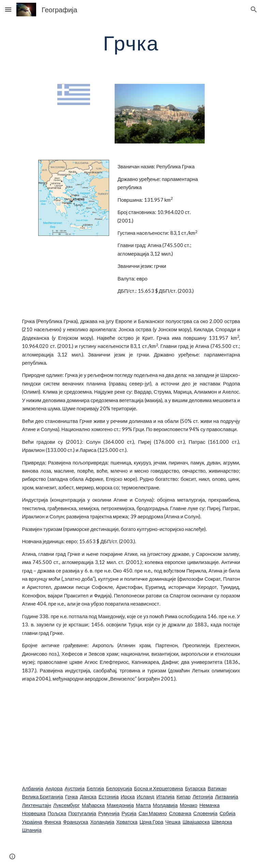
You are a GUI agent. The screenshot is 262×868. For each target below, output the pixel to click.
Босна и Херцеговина (158, 788)
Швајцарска (196, 822)
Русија (129, 813)
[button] (8, 9)
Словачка (180, 813)
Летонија (203, 797)
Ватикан (217, 788)
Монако (189, 805)
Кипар (184, 797)
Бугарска (195, 788)
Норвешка (34, 813)
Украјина (32, 822)
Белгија (95, 788)
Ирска (128, 797)
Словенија (206, 813)
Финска (53, 822)
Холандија (102, 822)
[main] (131, 43)
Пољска (57, 813)
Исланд (145, 797)
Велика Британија (42, 797)
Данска (88, 797)
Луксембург (67, 805)
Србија (227, 813)
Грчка (71, 797)
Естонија (109, 797)
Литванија (227, 797)
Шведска (222, 822)
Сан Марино (153, 813)
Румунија (109, 813)
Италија (165, 797)
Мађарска (93, 805)
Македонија (120, 805)
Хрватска (127, 822)
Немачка (209, 805)
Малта (143, 805)
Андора (54, 788)
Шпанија (32, 830)
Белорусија (119, 788)
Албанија (32, 788)
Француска (76, 822)
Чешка (173, 822)
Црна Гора (151, 822)
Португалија (82, 813)
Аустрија (75, 788)
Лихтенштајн (37, 805)
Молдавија (165, 805)
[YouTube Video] (112, 734)
